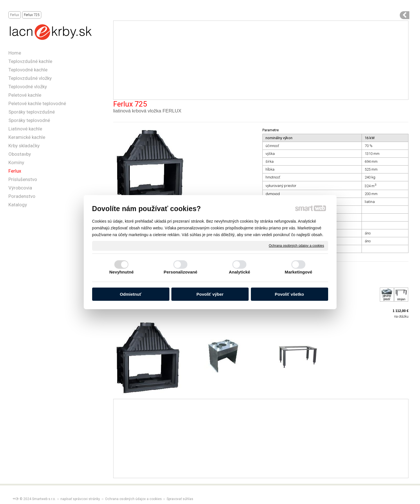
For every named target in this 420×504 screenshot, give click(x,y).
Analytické (239, 272)
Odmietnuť (130, 294)
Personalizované (181, 272)
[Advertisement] (261, 60)
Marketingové (299, 272)
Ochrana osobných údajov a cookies (297, 245)
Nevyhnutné (122, 272)
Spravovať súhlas (180, 499)
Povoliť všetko (289, 294)
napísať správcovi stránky (80, 499)
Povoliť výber (210, 294)
